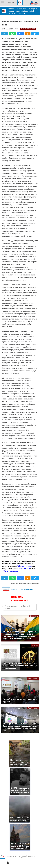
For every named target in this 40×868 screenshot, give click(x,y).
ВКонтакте (26, 568)
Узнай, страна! (33, 679)
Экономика (34, 616)
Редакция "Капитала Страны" (22, 589)
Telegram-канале (24, 566)
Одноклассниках (11, 571)
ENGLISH (11, 3)
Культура (35, 645)
